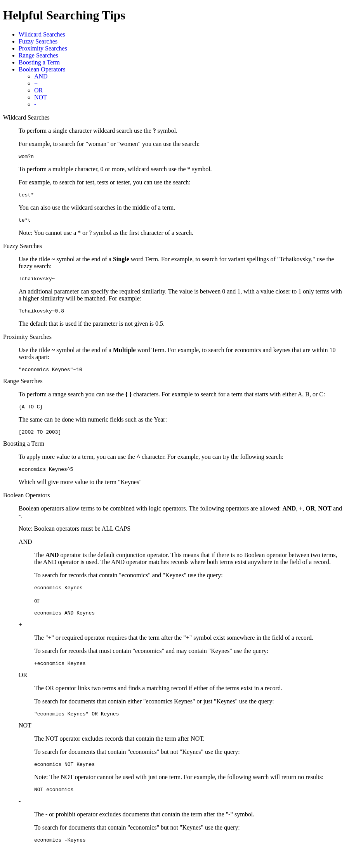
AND (41, 76)
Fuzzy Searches (38, 41)
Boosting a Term (39, 62)
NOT (41, 97)
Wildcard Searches (42, 34)
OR (38, 90)
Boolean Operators (42, 69)
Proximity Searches (43, 48)
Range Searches (38, 55)
